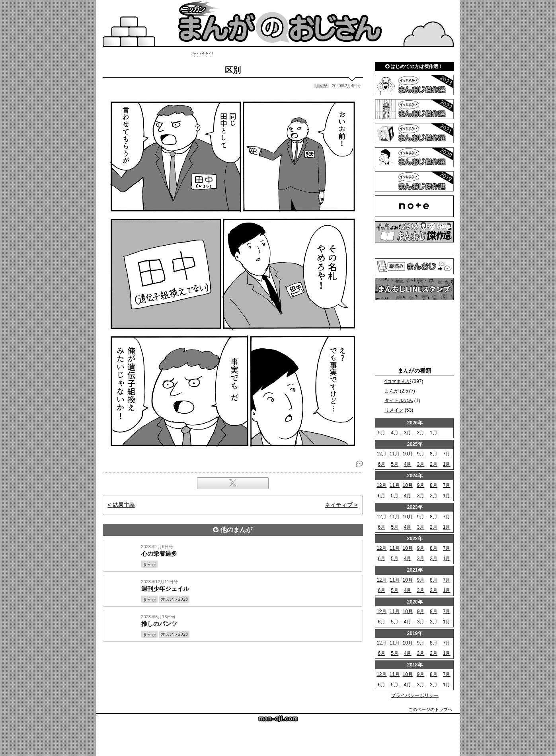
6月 (381, 464)
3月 (408, 433)
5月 (381, 433)
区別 (233, 70)
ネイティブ (339, 505)
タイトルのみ (399, 400)
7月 (447, 454)
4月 (395, 433)
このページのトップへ (430, 709)
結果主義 (124, 505)
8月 (434, 454)
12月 (381, 454)
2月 (420, 433)
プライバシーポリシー (415, 695)
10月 (407, 454)
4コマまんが (398, 381)
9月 (420, 454)
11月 (395, 454)
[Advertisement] (233, 669)
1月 (434, 433)
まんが (392, 391)
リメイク (394, 410)
